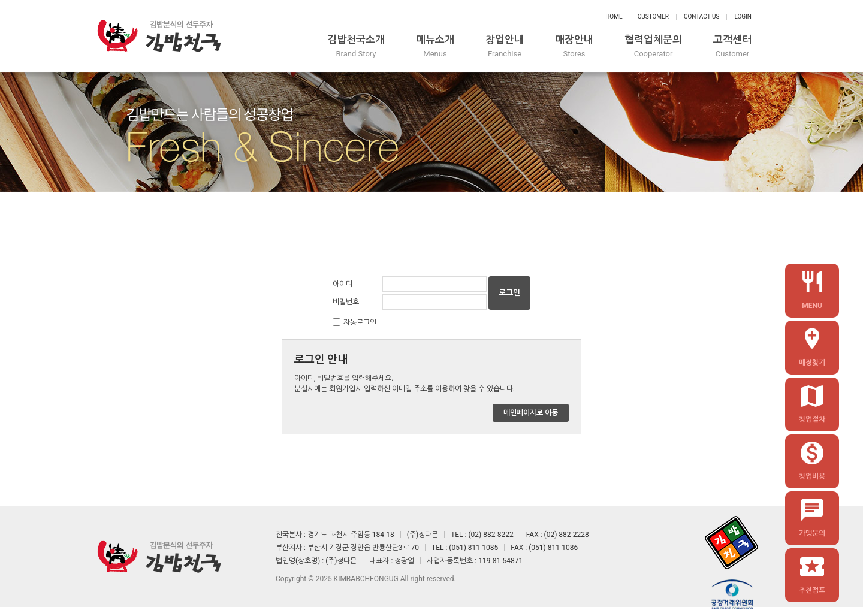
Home (614, 16)
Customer (653, 16)
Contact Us (701, 16)
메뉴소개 (435, 46)
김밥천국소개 (356, 46)
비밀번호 (346, 302)
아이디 (343, 284)
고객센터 (732, 46)
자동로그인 (360, 322)
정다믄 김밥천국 (159, 36)
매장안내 (574, 46)
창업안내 (505, 46)
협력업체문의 (653, 46)
